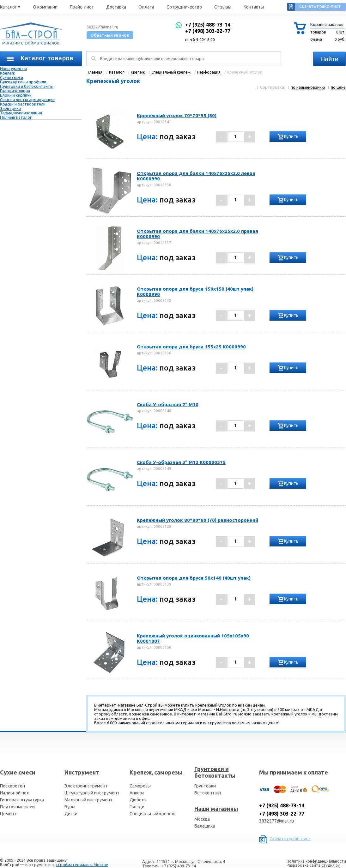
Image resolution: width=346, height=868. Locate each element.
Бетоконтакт (208, 793)
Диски (71, 814)
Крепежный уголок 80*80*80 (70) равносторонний (197, 520)
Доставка (116, 7)
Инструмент (82, 772)
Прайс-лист (82, 7)
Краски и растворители (23, 104)
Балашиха (205, 826)
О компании (45, 7)
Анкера (137, 793)
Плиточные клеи (17, 807)
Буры (70, 807)
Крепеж (7, 73)
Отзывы (223, 7)
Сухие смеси (12, 77)
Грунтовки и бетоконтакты (27, 86)
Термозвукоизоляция (21, 113)
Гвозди (137, 807)
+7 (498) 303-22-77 (208, 31)
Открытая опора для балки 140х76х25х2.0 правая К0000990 (197, 234)
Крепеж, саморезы (156, 772)
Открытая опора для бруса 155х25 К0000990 (191, 347)
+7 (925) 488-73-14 (208, 25)
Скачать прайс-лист (320, 6)
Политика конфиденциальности (316, 861)
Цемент (8, 814)
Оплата (146, 7)
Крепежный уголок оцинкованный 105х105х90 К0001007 (193, 638)
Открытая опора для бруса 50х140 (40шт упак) (194, 578)
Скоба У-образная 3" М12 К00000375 (181, 462)
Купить (291, 136)
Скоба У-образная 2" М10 (168, 404)
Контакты (254, 7)
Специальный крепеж (152, 814)
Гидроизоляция (15, 91)
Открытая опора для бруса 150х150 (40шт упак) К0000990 (195, 292)
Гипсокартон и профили (23, 82)
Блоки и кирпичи (16, 95)
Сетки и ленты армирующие (27, 99)
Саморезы (140, 786)
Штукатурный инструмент (92, 793)
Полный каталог (16, 117)
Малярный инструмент (88, 800)
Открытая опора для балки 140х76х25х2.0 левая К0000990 (196, 176)
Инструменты (13, 69)
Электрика (10, 108)
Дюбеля (138, 800)
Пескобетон (12, 786)
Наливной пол (15, 793)
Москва (202, 819)
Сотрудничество (184, 7)
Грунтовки (205, 786)
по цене (338, 87)
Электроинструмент (86, 786)
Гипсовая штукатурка (22, 800)
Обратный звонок (110, 35)
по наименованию (308, 87)
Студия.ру (331, 865)
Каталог (10, 7)
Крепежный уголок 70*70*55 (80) (177, 115)
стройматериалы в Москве (82, 865)
